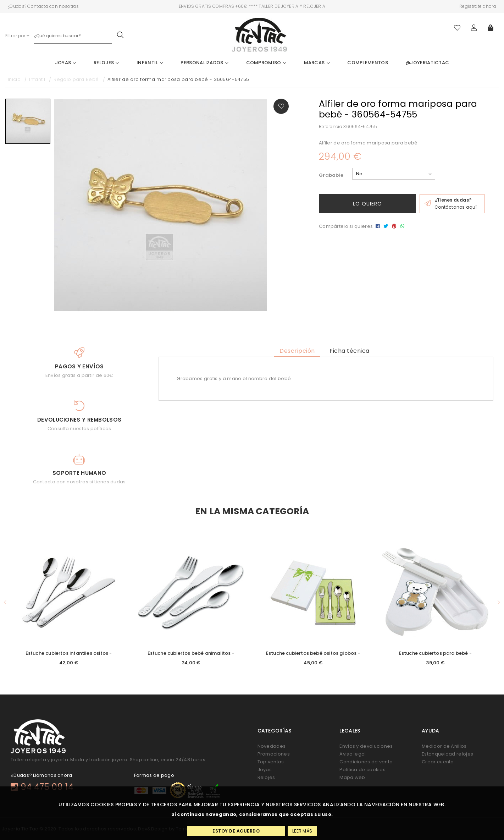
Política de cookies (362, 770)
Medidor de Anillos (444, 746)
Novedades (272, 746)
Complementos (368, 63)
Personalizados (204, 63)
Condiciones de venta (366, 762)
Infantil (150, 63)
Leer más (302, 831)
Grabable (331, 175)
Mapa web (352, 777)
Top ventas (271, 762)
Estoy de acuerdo (236, 831)
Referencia (331, 127)
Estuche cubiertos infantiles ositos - (69, 653)
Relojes (106, 63)
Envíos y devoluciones (366, 746)
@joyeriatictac (427, 63)
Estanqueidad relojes (447, 754)
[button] (5, 602)
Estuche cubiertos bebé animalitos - (191, 653)
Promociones (274, 754)
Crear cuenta (438, 762)
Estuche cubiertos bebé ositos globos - (313, 653)
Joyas (66, 63)
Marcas (317, 63)
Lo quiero (367, 204)
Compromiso (266, 63)
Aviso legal (353, 754)
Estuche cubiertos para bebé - (435, 653)
